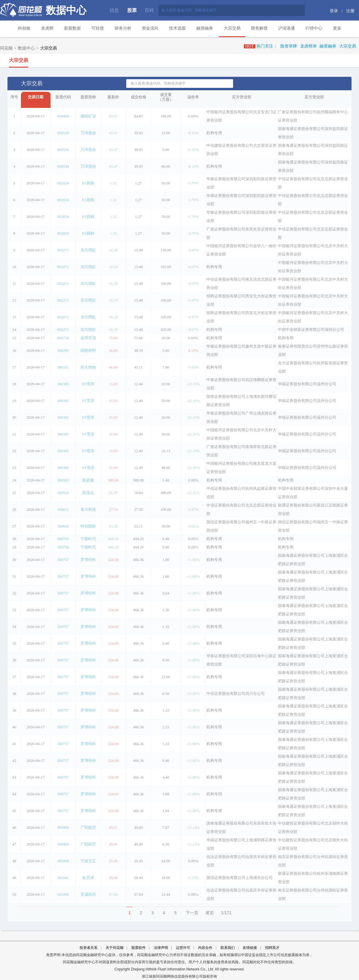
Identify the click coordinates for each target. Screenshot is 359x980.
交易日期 (36, 97)
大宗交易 (232, 28)
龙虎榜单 (308, 46)
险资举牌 (289, 46)
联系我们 (228, 948)
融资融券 (205, 28)
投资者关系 (89, 948)
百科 (149, 10)
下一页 (192, 913)
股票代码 (63, 97)
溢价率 (193, 97)
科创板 (24, 28)
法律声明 (161, 948)
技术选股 (177, 28)
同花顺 (6, 48)
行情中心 (314, 28)
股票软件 (139, 948)
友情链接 (250, 948)
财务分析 (123, 28)
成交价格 (139, 97)
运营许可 (183, 948)
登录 (334, 11)
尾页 (210, 913)
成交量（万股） (166, 97)
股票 (132, 10)
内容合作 (205, 948)
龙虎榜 (47, 28)
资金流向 (150, 28)
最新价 (113, 97)
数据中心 (66, 10)
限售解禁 (259, 28)
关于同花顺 (115, 948)
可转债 (98, 28)
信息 (114, 10)
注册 (350, 11)
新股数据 (72, 28)
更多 (337, 28)
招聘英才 (272, 948)
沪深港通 (287, 28)
